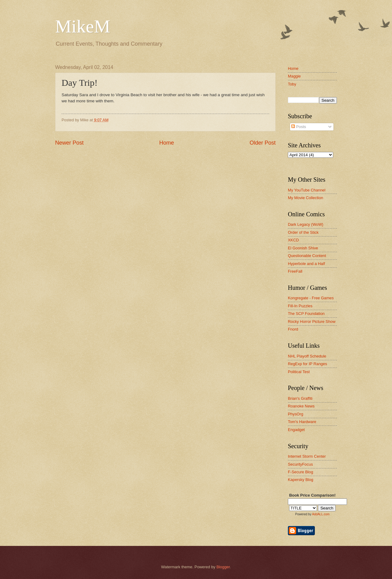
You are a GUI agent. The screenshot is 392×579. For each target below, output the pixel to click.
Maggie (294, 76)
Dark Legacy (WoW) (306, 224)
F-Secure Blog (300, 472)
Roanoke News (301, 406)
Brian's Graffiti (300, 398)
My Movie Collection (305, 198)
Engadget (296, 430)
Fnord (293, 329)
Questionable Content (307, 256)
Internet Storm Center (307, 456)
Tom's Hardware (302, 422)
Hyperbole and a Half (306, 264)
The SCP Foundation (306, 314)
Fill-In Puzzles (300, 306)
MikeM (83, 26)
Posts (299, 127)
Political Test (299, 372)
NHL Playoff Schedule (307, 356)
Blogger (223, 567)
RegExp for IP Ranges (307, 364)
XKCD (293, 240)
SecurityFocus (300, 464)
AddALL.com (321, 514)
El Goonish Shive (303, 248)
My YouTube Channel (307, 190)
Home (167, 143)
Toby (292, 84)
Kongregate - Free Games (311, 298)
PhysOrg (296, 414)
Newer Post (69, 143)
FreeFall (295, 271)
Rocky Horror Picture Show (312, 322)
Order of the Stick (303, 232)
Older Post (263, 143)
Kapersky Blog (301, 480)
